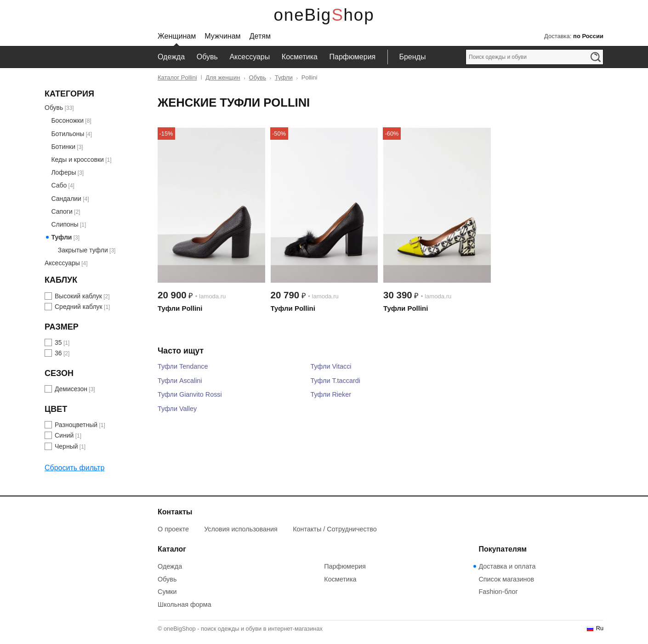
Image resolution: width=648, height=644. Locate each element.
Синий (64, 435)
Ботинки (63, 147)
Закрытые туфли (83, 250)
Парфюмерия (353, 57)
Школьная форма (185, 604)
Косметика (300, 57)
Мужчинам (222, 36)
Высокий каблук (78, 296)
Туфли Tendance (183, 366)
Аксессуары (250, 57)
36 (58, 353)
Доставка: (574, 36)
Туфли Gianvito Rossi (190, 394)
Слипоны (65, 224)
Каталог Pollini (177, 77)
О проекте (173, 529)
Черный (66, 446)
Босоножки (67, 120)
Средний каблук (79, 307)
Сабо (59, 185)
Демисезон (71, 389)
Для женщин (223, 77)
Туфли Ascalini (180, 381)
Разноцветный (76, 425)
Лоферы (63, 172)
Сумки (167, 592)
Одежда (171, 57)
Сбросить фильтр (74, 468)
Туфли (284, 77)
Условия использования (241, 529)
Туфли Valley (177, 409)
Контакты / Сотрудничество (335, 529)
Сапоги (62, 211)
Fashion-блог (498, 592)
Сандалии (66, 199)
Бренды (412, 57)
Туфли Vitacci (331, 366)
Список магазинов (506, 579)
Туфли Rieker (331, 394)
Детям (260, 36)
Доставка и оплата (507, 566)
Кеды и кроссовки (77, 160)
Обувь (207, 57)
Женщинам (177, 36)
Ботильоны (68, 134)
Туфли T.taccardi (335, 381)
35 (58, 342)
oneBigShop (324, 15)
